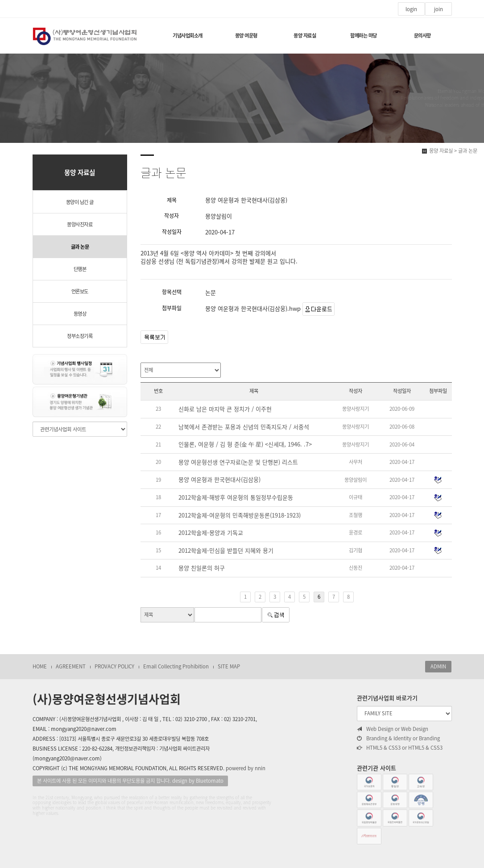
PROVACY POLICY (114, 666)
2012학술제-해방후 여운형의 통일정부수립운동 (236, 497)
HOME (40, 666)
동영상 (80, 314)
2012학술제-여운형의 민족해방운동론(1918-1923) (240, 515)
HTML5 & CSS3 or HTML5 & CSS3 (400, 748)
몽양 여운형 (246, 35)
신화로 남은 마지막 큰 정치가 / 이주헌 (225, 409)
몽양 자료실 (305, 35)
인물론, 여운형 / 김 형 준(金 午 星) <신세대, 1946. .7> (245, 444)
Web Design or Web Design (393, 729)
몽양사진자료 (80, 224)
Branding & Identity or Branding (398, 739)
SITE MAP (229, 666)
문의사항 (422, 35)
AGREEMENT (71, 666)
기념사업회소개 (188, 35)
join (438, 9)
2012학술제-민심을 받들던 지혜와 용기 (226, 551)
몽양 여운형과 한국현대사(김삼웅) (219, 480)
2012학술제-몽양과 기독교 (211, 533)
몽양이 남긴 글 (80, 202)
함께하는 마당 (364, 35)
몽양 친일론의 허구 (202, 568)
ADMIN (438, 666)
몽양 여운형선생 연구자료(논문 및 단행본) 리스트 (238, 462)
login (411, 9)
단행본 (80, 269)
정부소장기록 (80, 336)
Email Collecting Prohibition (176, 666)
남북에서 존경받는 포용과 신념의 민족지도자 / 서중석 (244, 427)
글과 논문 (80, 247)
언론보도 (80, 291)
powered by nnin (246, 768)
